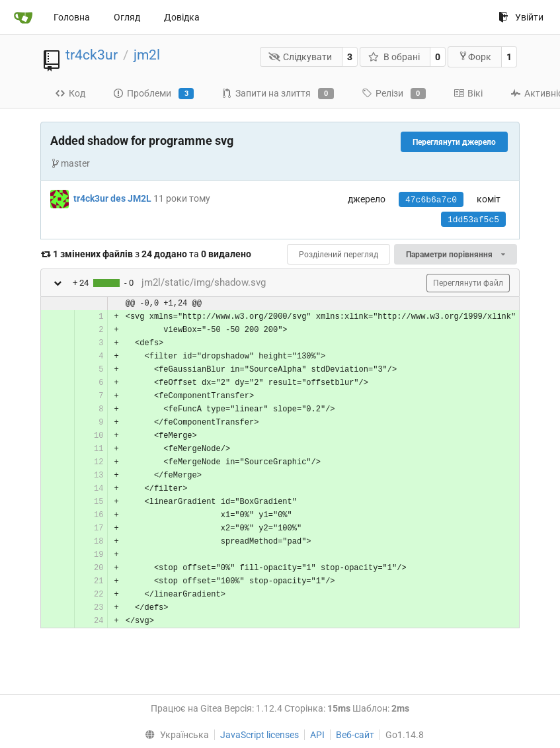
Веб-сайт (355, 735)
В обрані (394, 57)
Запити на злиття (277, 94)
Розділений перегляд (339, 255)
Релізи (394, 94)
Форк (475, 57)
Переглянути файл (468, 283)
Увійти (521, 17)
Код (70, 93)
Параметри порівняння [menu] (456, 255)
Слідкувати (300, 57)
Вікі (468, 93)
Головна (72, 17)
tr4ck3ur (92, 55)
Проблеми (153, 94)
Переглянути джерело (454, 142)
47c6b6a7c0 (431, 200)
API (317, 735)
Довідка (182, 17)
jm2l (147, 55)
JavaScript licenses (260, 735)
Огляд (127, 17)
